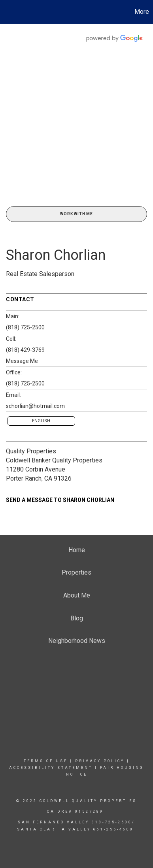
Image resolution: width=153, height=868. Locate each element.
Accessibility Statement (51, 768)
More (142, 12)
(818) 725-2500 (25, 327)
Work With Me (76, 214)
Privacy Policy (100, 761)
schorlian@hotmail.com (35, 406)
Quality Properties (31, 451)
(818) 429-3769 (25, 350)
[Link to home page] (7, 12)
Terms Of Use (46, 761)
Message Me (22, 361)
